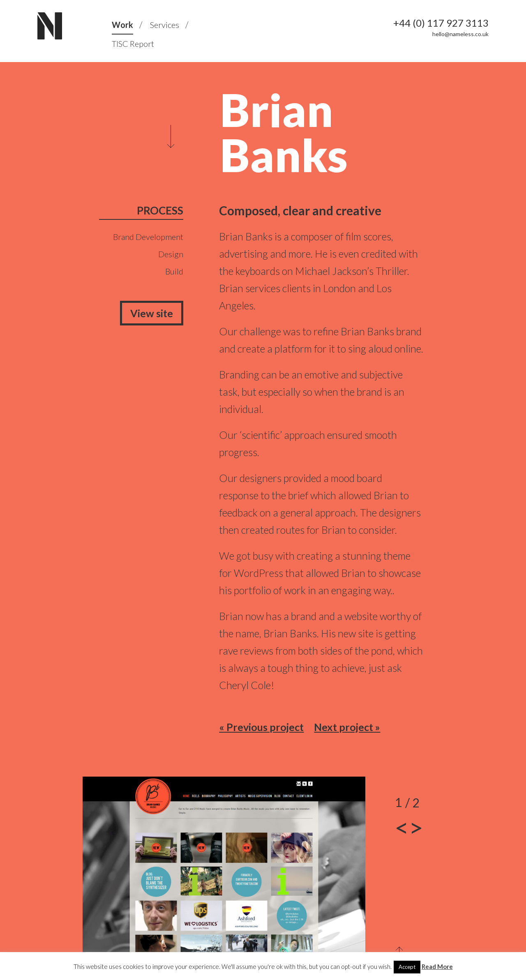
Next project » (347, 727)
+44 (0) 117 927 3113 (441, 23)
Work (122, 25)
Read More (437, 966)
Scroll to (171, 136)
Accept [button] (407, 967)
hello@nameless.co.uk (460, 34)
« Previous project (261, 727)
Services (165, 25)
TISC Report (133, 44)
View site (152, 313)
